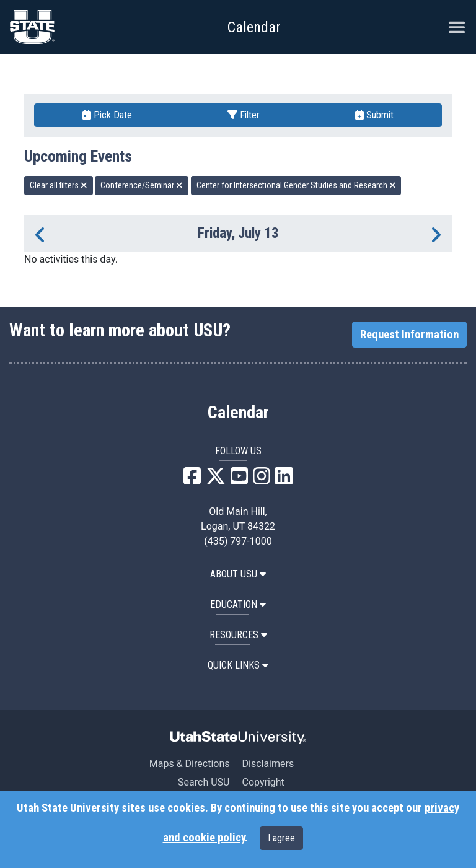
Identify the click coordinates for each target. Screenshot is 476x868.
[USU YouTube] (239, 480)
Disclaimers (268, 764)
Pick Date (107, 115)
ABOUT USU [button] (238, 574)
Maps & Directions (190, 764)
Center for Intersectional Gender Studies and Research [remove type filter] (296, 185)
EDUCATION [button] (238, 604)
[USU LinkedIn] (284, 480)
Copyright (263, 782)
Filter (244, 115)
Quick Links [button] (238, 665)
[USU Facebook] (192, 480)
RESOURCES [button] (238, 635)
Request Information (409, 335)
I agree (281, 838)
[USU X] (216, 480)
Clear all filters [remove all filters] (59, 185)
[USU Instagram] (262, 480)
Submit (374, 115)
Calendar (238, 413)
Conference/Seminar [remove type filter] (142, 185)
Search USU (204, 782)
